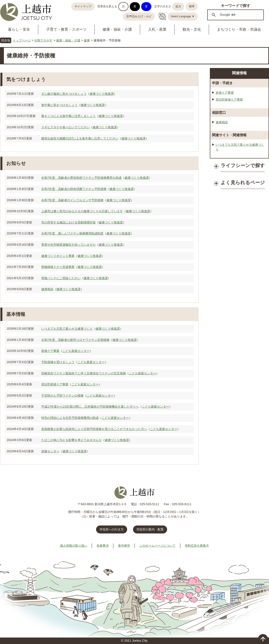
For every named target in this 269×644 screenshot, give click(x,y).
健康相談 (47, 289)
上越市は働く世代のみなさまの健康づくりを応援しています (82, 211)
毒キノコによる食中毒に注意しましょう (68, 116)
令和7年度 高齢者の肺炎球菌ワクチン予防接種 (74, 189)
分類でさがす (43, 40)
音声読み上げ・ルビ (139, 16)
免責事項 (103, 546)
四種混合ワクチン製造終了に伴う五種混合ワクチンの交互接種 (84, 373)
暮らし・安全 (19, 29)
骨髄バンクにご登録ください (61, 278)
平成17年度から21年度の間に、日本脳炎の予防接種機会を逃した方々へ (90, 407)
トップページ (22, 40)
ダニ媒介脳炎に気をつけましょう (64, 94)
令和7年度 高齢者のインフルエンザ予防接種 (72, 200)
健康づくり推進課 (102, 94)
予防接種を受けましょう (58, 362)
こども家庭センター (76, 351)
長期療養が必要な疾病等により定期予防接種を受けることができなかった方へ (94, 429)
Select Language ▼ (183, 16)
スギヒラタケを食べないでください (65, 127)
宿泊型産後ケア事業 (55, 384)
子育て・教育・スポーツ (66, 29)
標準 (192, 6)
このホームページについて (157, 546)
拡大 (178, 6)
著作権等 (124, 546)
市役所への (112, 529)
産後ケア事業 (50, 351)
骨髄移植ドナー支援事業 (58, 267)
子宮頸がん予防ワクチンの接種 (62, 396)
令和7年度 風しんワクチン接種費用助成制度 (72, 233)
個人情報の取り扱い (74, 546)
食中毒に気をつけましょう (59, 105)
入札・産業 (157, 29)
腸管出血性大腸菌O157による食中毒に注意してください (80, 138)
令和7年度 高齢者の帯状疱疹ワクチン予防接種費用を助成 (81, 178)
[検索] (235, 15)
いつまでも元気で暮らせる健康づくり (67, 329)
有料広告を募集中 (197, 546)
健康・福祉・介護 (117, 29)
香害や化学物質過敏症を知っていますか (68, 245)
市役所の (150, 529)
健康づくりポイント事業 (58, 256)
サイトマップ (83, 6)
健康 (87, 40)
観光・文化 (192, 29)
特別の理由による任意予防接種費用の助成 (70, 418)
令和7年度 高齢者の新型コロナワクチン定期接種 (75, 340)
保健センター (50, 451)
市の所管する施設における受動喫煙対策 (68, 222)
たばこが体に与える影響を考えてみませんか (71, 440)
